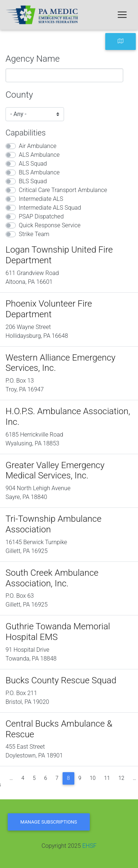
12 (121, 778)
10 (93, 778)
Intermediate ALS (41, 199)
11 (107, 778)
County (19, 95)
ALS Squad (33, 164)
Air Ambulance (38, 146)
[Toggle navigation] (122, 15)
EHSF (89, 846)
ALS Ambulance (39, 155)
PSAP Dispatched (41, 216)
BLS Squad (33, 181)
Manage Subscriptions (49, 822)
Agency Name (33, 59)
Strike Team (34, 234)
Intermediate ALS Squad (50, 208)
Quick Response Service (50, 225)
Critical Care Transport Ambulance (63, 190)
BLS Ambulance (39, 172)
